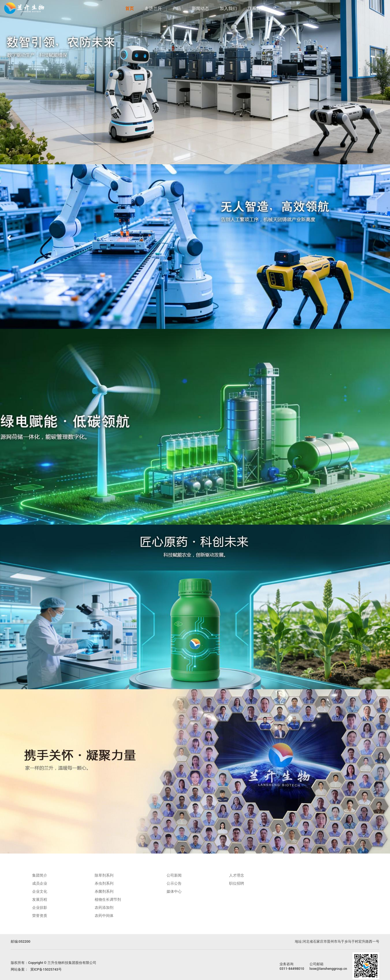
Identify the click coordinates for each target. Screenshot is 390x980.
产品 (177, 8)
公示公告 (174, 883)
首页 (130, 8)
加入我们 (228, 8)
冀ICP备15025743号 (46, 969)
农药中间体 (104, 916)
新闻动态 (200, 8)
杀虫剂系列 (104, 883)
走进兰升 (153, 8)
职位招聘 (237, 883)
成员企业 (40, 883)
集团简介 (40, 875)
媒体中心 (174, 891)
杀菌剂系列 (104, 891)
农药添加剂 (104, 908)
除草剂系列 (104, 875)
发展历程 (40, 899)
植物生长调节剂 (108, 899)
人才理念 (237, 875)
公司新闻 (174, 875)
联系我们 (256, 8)
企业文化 (40, 891)
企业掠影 (40, 908)
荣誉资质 (40, 916)
